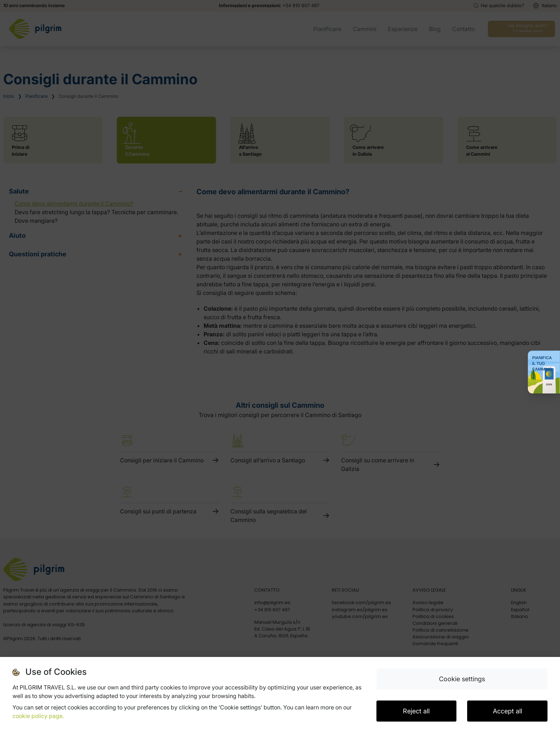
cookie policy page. (38, 716)
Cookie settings (462, 679)
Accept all (507, 711)
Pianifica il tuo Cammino (542, 363)
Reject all (416, 711)
